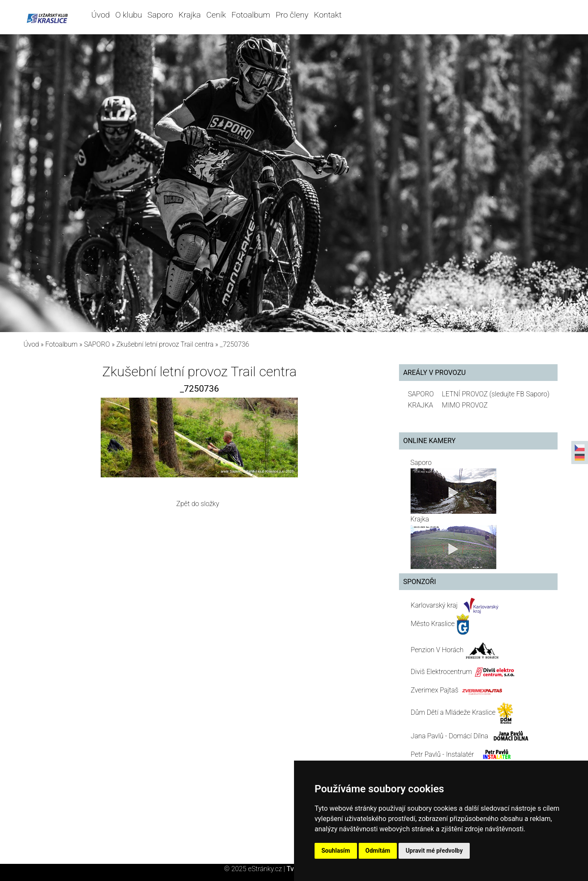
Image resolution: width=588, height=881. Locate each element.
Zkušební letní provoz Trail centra (165, 344)
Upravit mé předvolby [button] (434, 851)
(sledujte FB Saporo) (519, 394)
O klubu (129, 15)
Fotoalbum (251, 15)
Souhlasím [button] (336, 851)
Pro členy (292, 15)
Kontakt (328, 15)
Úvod (100, 15)
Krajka (189, 15)
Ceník (216, 15)
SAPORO (97, 344)
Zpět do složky (198, 504)
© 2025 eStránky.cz (255, 869)
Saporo (160, 15)
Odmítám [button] (378, 851)
